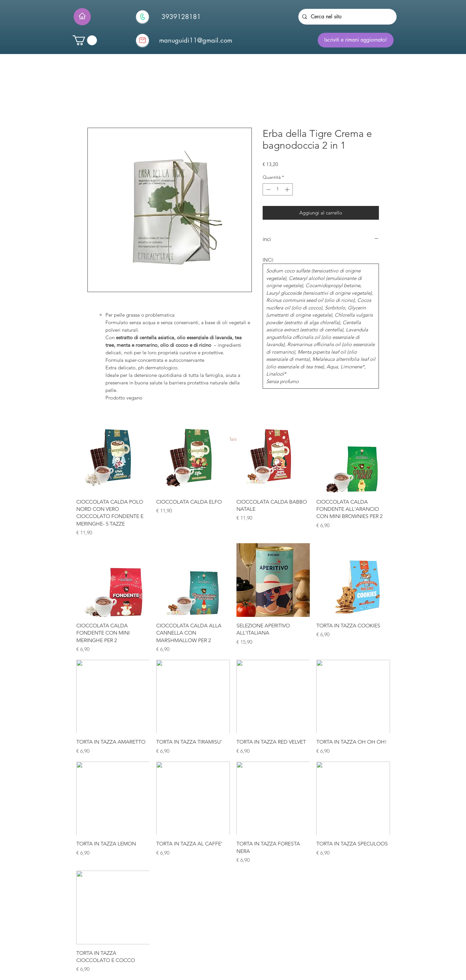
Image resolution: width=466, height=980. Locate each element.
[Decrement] (268, 189)
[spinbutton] (278, 189)
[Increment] (288, 189)
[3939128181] (181, 17)
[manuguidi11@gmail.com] (196, 40)
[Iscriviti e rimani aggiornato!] (356, 40)
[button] (85, 40)
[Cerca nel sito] (347, 17)
